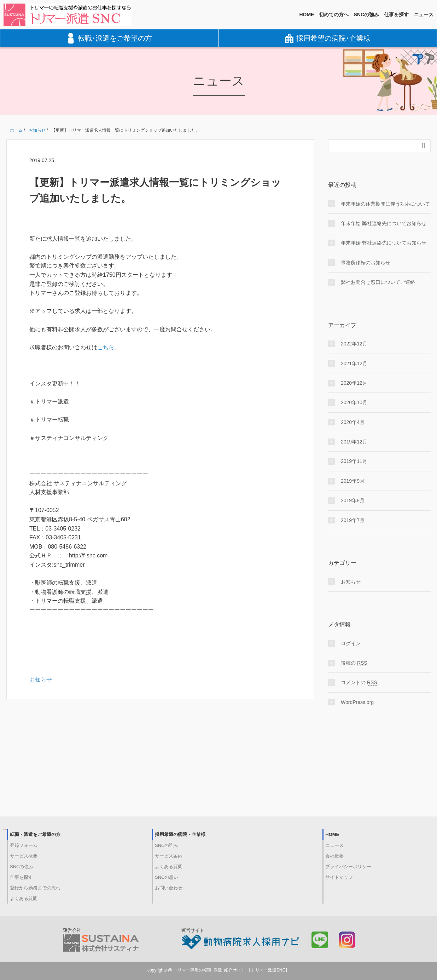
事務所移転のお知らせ (366, 263)
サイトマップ (339, 877)
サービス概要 (24, 856)
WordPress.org (357, 702)
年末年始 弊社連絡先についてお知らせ (384, 223)
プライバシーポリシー (348, 867)
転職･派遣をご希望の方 (109, 38)
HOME (307, 15)
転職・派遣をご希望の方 (35, 834)
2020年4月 (353, 422)
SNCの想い (167, 877)
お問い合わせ (169, 888)
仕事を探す (396, 15)
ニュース (424, 15)
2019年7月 (353, 520)
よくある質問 (24, 898)
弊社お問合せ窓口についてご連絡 (378, 282)
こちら (106, 347)
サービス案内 (169, 856)
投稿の (354, 663)
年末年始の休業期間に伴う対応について (385, 204)
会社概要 (334, 856)
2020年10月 (354, 402)
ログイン (351, 643)
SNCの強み (366, 15)
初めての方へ (334, 15)
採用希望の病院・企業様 (180, 834)
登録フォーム (24, 845)
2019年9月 (353, 481)
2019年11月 (354, 461)
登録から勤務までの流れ (35, 888)
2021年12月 (354, 363)
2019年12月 (354, 442)
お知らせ (41, 680)
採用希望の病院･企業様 (328, 38)
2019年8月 (353, 500)
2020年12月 (354, 383)
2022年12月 (354, 344)
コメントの (359, 683)
